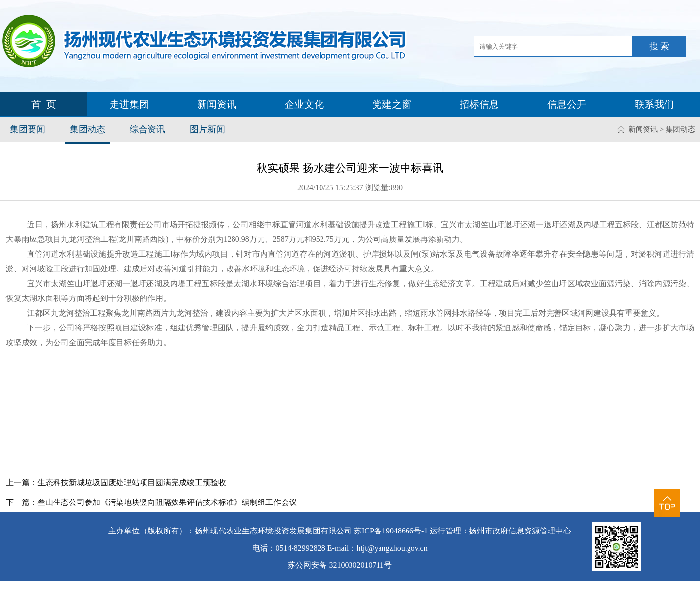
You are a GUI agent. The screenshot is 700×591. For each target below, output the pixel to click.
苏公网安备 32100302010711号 (339, 565)
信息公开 (567, 104)
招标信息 (479, 104)
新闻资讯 (217, 104)
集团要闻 (28, 129)
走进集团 (129, 104)
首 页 (44, 104)
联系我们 (654, 104)
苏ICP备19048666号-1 (391, 531)
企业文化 (304, 104)
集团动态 (87, 129)
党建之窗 (392, 104)
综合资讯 (147, 129)
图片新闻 (207, 129)
